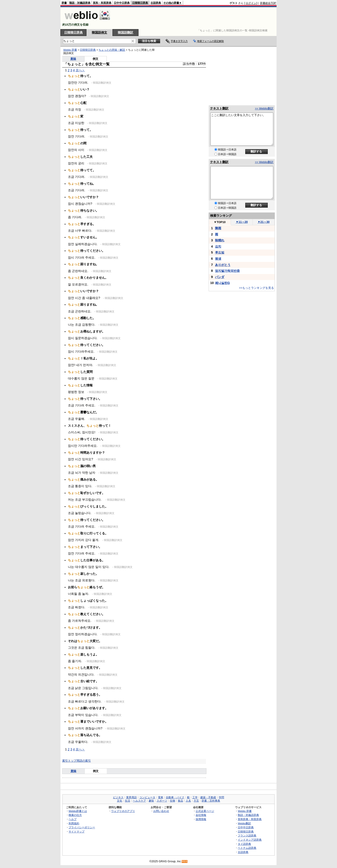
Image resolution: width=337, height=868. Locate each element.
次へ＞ (80, 70)
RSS (185, 861)
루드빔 (220, 252)
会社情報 (201, 815)
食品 (180, 801)
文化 (120, 801)
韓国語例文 (99, 32)
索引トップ (69, 761)
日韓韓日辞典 (140, 3)
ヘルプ (73, 819)
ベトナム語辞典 (247, 848)
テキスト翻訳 (219, 108)
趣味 (151, 801)
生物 (172, 801)
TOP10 (220, 222)
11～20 (242, 222)
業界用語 (131, 797)
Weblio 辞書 (70, 50)
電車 (161, 797)
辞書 (64, 3)
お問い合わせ (161, 811)
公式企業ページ (205, 811)
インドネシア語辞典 (250, 840)
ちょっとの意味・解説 (112, 50)
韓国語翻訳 (125, 32)
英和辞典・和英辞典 (250, 819)
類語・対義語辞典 (80, 3)
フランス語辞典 (247, 835)
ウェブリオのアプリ (123, 811)
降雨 (218, 228)
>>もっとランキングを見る (256, 288)
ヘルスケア (139, 801)
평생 (218, 259)
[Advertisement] (196, 18)
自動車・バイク (175, 797)
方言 (196, 801)
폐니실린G (222, 283)
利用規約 (74, 823)
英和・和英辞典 (102, 3)
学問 (221, 797)
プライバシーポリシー (82, 827)
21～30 (264, 222)
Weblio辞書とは (78, 811)
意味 (73, 59)
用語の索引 (84, 761)
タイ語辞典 (244, 844)
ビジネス (118, 797)
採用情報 (201, 819)
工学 (195, 797)
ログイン (251, 3)
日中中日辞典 (122, 3)
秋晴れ (220, 240)
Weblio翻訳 (244, 823)
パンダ (220, 277)
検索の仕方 (75, 815)
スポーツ (162, 801)
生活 (127, 801)
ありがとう (223, 265)
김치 (218, 246)
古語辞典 (156, 3)
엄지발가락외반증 (227, 271)
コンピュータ (147, 797)
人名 (188, 801)
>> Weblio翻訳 (264, 108)
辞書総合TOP (268, 3)
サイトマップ (77, 831)
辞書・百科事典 (211, 801)
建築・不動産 (208, 797)
